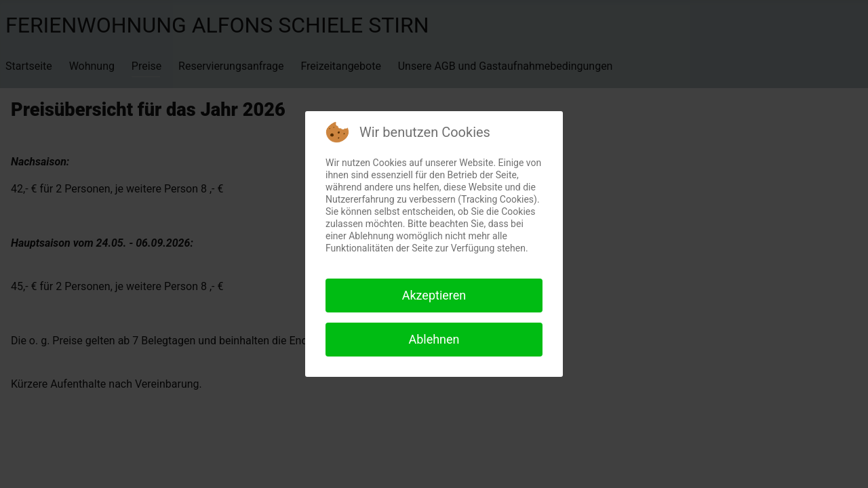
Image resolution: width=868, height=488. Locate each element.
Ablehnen (434, 339)
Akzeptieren (434, 295)
